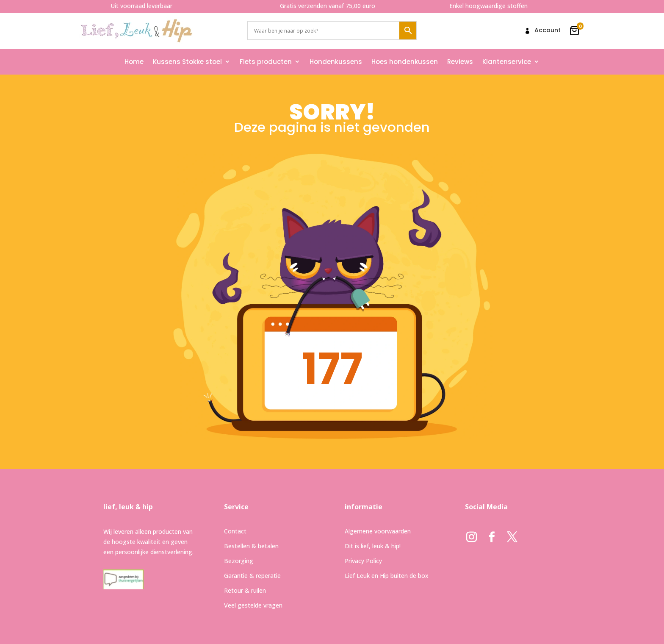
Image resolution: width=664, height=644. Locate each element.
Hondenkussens (336, 62)
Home (134, 62)
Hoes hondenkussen (405, 62)
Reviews (460, 62)
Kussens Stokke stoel (187, 62)
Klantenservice (507, 62)
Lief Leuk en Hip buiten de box (387, 576)
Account (548, 31)
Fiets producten (266, 62)
